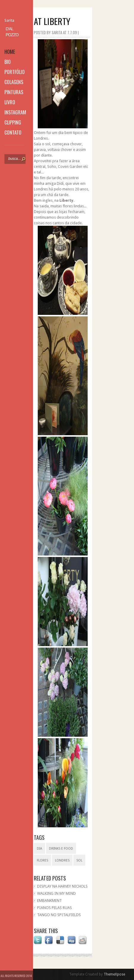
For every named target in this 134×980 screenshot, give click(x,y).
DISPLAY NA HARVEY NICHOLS (62, 886)
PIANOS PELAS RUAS (55, 908)
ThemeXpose (114, 974)
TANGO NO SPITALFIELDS (59, 915)
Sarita (9, 20)
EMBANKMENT (49, 901)
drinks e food (61, 849)
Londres (62, 860)
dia (40, 849)
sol (79, 860)
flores (42, 860)
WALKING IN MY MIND (56, 893)
